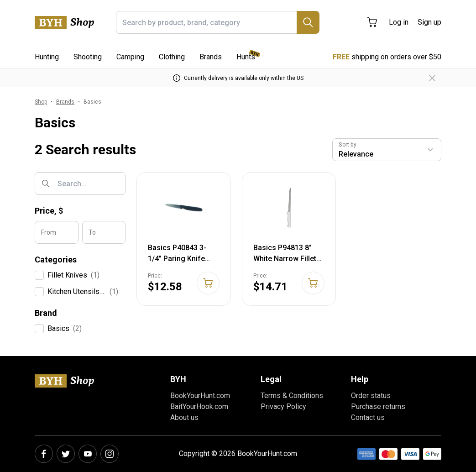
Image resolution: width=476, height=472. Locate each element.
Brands (211, 57)
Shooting (88, 57)
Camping (130, 57)
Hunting (47, 57)
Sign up (429, 22)
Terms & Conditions (292, 396)
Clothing (172, 57)
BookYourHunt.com (200, 396)
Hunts (246, 57)
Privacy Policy (283, 406)
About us (184, 417)
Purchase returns (378, 406)
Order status (371, 396)
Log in (399, 22)
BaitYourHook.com (199, 406)
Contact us (368, 417)
